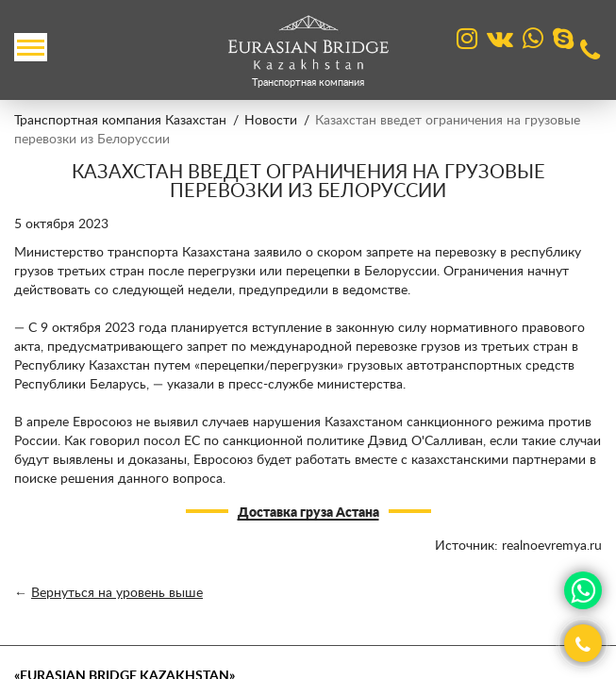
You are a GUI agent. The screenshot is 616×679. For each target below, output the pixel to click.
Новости (271, 121)
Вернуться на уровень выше (117, 593)
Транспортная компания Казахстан (120, 121)
